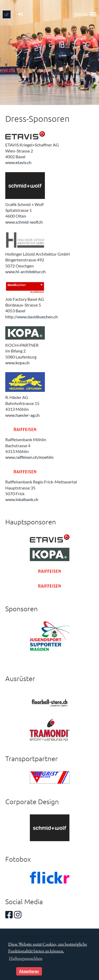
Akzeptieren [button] (29, 971)
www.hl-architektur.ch (25, 272)
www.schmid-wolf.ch (24, 222)
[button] (11, 971)
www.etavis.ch (18, 162)
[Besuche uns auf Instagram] (18, 915)
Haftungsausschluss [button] (26, 958)
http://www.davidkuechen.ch (32, 317)
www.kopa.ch (17, 363)
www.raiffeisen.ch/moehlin (29, 457)
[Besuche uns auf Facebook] (9, 915)
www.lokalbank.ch (22, 499)
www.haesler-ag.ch (22, 415)
